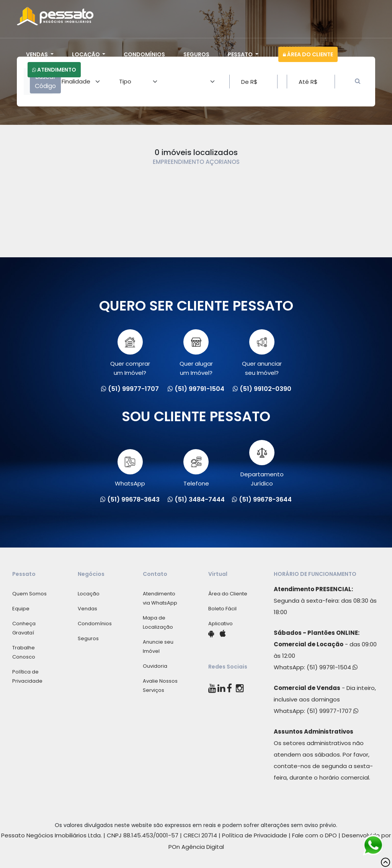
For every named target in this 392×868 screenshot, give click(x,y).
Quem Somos (29, 594)
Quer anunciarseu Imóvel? (262, 353)
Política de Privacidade (255, 835)
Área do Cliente (308, 54)
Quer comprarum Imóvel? (130, 353)
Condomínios (144, 54)
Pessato (241, 54)
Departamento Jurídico (262, 464)
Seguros (196, 54)
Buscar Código (45, 81)
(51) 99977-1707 (332, 711)
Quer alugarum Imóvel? (196, 353)
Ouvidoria (155, 666)
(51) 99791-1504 (332, 667)
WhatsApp (130, 468)
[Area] (81, 82)
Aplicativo (220, 624)
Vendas (38, 54)
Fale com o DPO (314, 835)
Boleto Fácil (222, 609)
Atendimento (54, 70)
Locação (87, 54)
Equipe (21, 609)
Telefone (196, 468)
